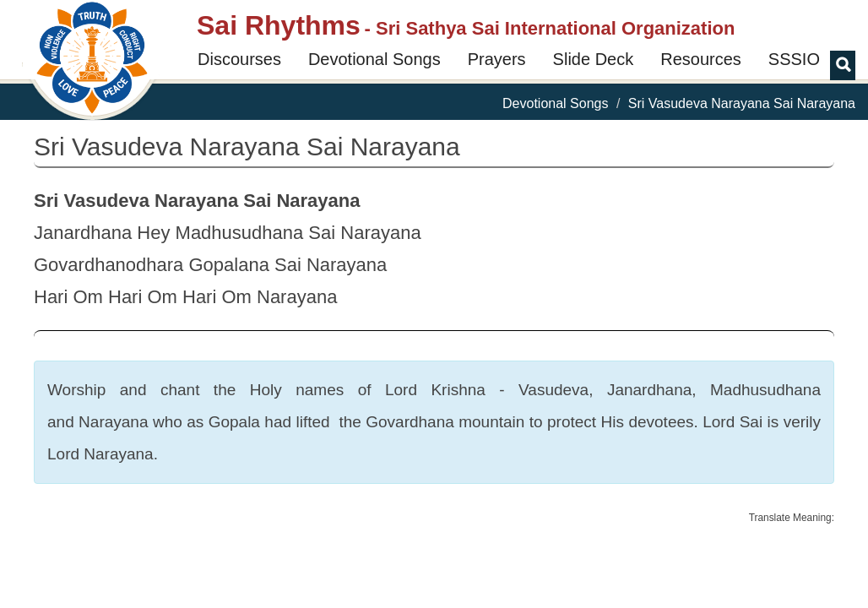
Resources (701, 59)
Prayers (497, 59)
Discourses (239, 59)
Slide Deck (594, 59)
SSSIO (794, 59)
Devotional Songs (374, 59)
